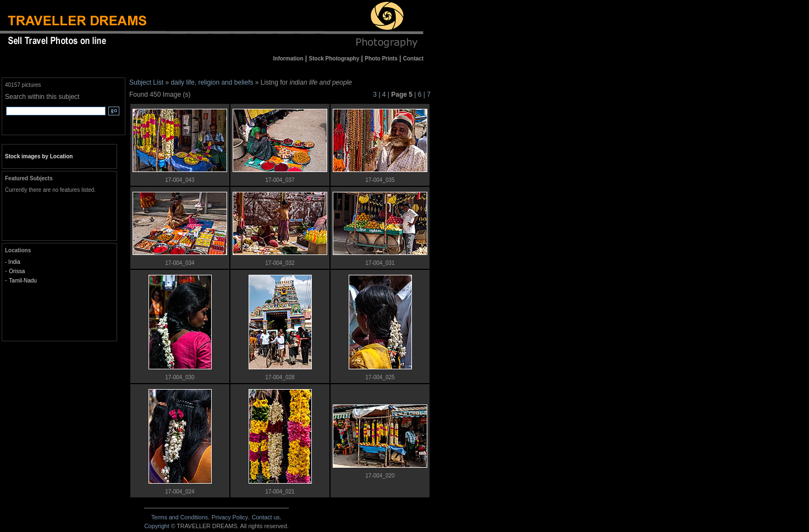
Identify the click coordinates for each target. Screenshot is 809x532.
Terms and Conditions (180, 517)
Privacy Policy (230, 517)
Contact (266, 517)
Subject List (146, 82)
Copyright (157, 526)
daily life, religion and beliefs (212, 82)
